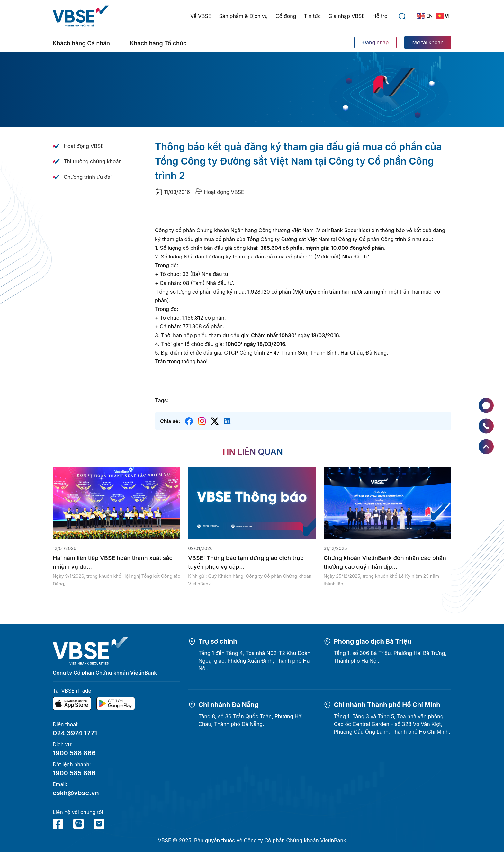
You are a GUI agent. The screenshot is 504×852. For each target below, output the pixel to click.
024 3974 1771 (75, 733)
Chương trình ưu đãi (88, 177)
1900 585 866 (74, 773)
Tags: (162, 400)
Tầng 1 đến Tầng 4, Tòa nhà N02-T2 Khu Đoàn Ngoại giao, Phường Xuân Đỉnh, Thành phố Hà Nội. (254, 661)
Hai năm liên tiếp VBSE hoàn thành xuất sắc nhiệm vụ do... (113, 562)
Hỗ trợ (380, 16)
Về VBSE (201, 16)
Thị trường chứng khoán (93, 161)
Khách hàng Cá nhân (81, 43)
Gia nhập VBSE (347, 16)
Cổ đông (286, 16)
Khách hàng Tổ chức (158, 43)
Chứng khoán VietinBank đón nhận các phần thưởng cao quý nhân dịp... (385, 562)
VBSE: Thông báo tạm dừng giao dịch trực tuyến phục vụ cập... (246, 562)
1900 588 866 (74, 753)
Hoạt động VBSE (84, 146)
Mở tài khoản (428, 42)
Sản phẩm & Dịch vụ (243, 16)
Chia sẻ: (170, 421)
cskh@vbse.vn (76, 793)
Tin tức (312, 16)
